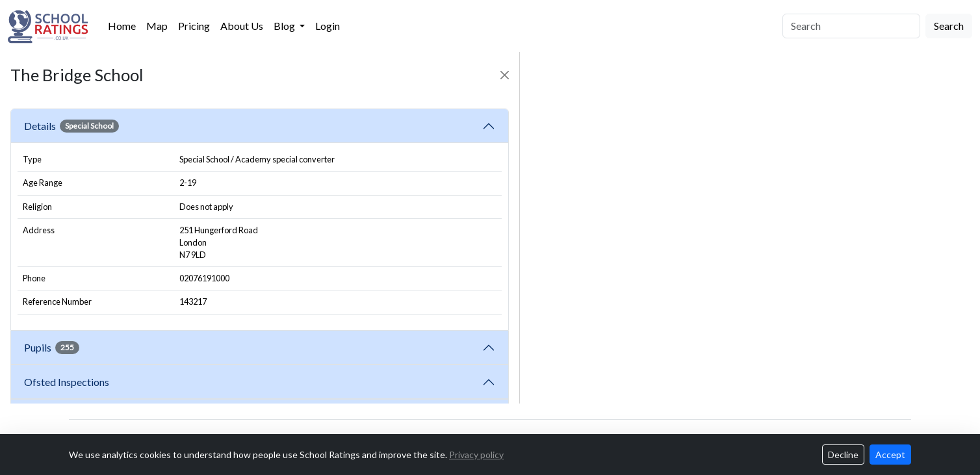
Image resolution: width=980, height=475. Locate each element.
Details (71, 126)
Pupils (52, 348)
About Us (242, 26)
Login (328, 26)
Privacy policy (476, 455)
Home (122, 26)
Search (949, 26)
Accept (890, 455)
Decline (843, 455)
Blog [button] (285, 26)
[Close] (505, 75)
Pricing (194, 26)
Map (157, 26)
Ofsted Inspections (69, 382)
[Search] (851, 26)
